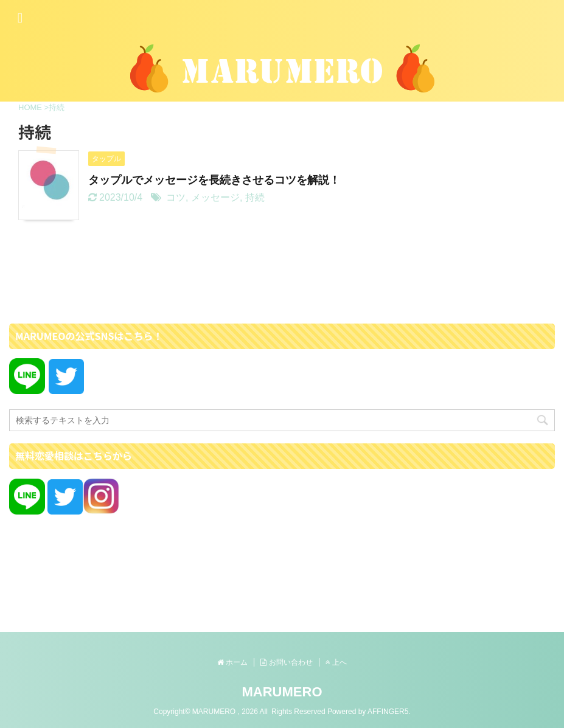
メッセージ (215, 197)
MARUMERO (282, 692)
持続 (255, 197)
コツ (176, 197)
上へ (336, 662)
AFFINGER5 (388, 712)
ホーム (232, 662)
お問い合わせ (286, 662)
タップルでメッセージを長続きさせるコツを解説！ (214, 180)
